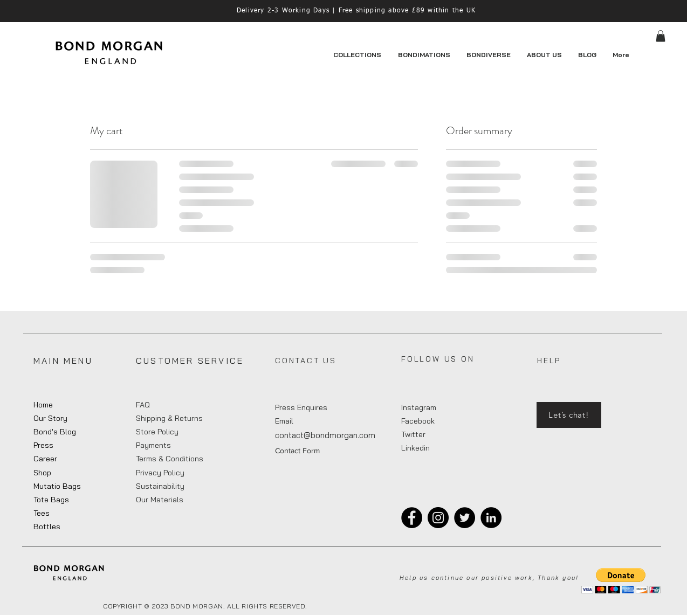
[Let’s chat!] (569, 415)
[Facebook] (412, 518)
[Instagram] (438, 518)
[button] (661, 36)
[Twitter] (465, 518)
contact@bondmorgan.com (325, 435)
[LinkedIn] (491, 518)
